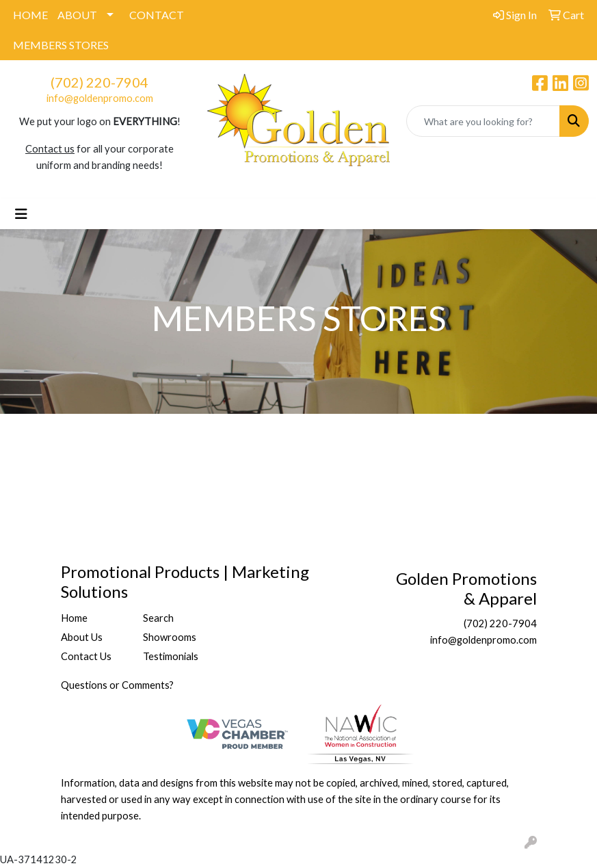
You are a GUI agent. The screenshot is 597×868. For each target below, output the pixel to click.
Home (74, 618)
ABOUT (77, 15)
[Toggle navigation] (21, 214)
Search (158, 618)
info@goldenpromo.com (100, 98)
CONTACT (157, 15)
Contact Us (86, 656)
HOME (30, 15)
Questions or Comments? (117, 685)
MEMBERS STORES (61, 45)
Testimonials (171, 656)
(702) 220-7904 (99, 82)
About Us (82, 637)
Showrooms (170, 637)
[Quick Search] (483, 121)
